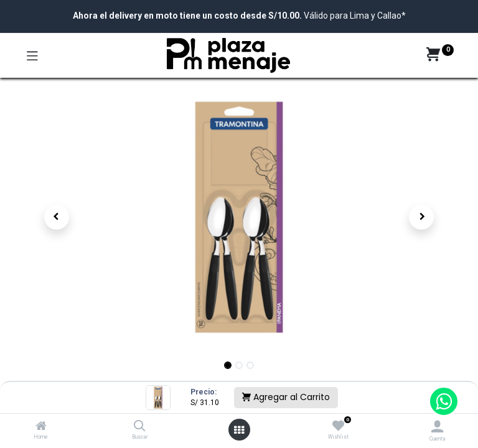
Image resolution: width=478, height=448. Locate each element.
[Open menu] (239, 430)
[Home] (41, 427)
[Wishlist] (338, 426)
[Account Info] (437, 427)
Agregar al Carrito (286, 397)
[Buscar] (140, 427)
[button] (57, 217)
